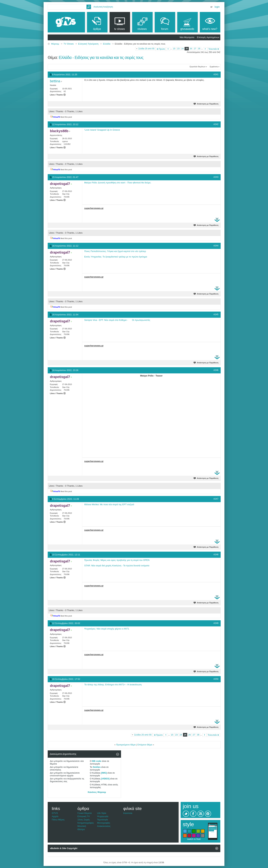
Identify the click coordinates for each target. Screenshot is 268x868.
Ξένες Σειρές (84, 820)
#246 (216, 370)
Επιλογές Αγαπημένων (208, 37)
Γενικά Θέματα (85, 813)
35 (199, 49)
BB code (97, 761)
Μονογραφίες (104, 823)
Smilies (97, 767)
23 (178, 49)
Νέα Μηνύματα (187, 37)
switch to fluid (194, 839)
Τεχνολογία (102, 820)
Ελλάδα (107, 44)
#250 (216, 679)
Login (217, 7)
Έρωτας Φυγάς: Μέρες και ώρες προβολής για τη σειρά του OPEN (117, 560)
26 (191, 49)
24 (182, 49)
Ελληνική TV (84, 816)
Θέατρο (81, 829)
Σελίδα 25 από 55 (146, 49)
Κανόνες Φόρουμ (97, 792)
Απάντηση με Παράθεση (206, 104)
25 (187, 49)
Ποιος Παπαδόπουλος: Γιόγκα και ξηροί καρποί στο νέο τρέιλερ (115, 251)
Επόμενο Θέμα (145, 745)
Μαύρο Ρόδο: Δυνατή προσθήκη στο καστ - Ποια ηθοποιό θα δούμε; (118, 183)
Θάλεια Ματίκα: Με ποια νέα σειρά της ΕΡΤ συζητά (109, 504)
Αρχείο (55, 816)
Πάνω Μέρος (58, 820)
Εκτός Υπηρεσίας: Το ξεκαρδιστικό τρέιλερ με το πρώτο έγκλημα (116, 257)
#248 (216, 554)
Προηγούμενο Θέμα (126, 745)
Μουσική (82, 826)
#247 (216, 499)
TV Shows (69, 44)
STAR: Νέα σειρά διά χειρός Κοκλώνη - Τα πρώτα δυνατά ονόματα (117, 566)
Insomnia (128, 813)
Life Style (102, 813)
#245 (216, 314)
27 (195, 49)
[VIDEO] (105, 779)
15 (174, 49)
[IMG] (104, 773)
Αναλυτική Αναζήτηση (103, 7)
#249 (216, 623)
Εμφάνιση (214, 67)
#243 (216, 177)
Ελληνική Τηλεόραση (88, 44)
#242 (216, 124)
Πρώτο (161, 49)
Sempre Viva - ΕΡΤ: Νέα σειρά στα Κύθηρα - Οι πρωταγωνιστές (117, 320)
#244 (216, 246)
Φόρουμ (55, 44)
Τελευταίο (214, 49)
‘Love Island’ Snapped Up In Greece (102, 130)
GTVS (55, 813)
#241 (216, 74)
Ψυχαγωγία (103, 816)
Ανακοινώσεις (104, 826)
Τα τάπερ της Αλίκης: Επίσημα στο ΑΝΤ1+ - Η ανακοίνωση (113, 685)
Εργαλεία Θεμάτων (197, 67)
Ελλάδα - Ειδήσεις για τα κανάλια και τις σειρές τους (101, 57)
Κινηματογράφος (86, 823)
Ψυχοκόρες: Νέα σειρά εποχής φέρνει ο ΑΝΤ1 (107, 629)
